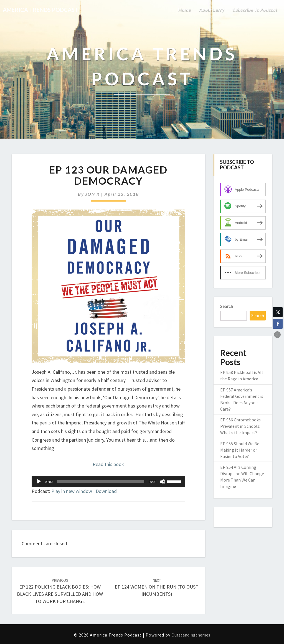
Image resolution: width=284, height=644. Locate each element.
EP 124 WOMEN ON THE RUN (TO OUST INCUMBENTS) (157, 587)
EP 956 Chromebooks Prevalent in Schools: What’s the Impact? (240, 426)
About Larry (211, 10)
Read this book (108, 464)
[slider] (101, 482)
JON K (93, 194)
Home (184, 10)
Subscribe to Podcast (255, 10)
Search (227, 306)
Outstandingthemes (191, 635)
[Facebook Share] (278, 324)
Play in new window (72, 491)
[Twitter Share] (278, 312)
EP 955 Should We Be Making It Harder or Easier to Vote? (240, 450)
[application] (108, 482)
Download (106, 491)
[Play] (39, 482)
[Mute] (163, 482)
